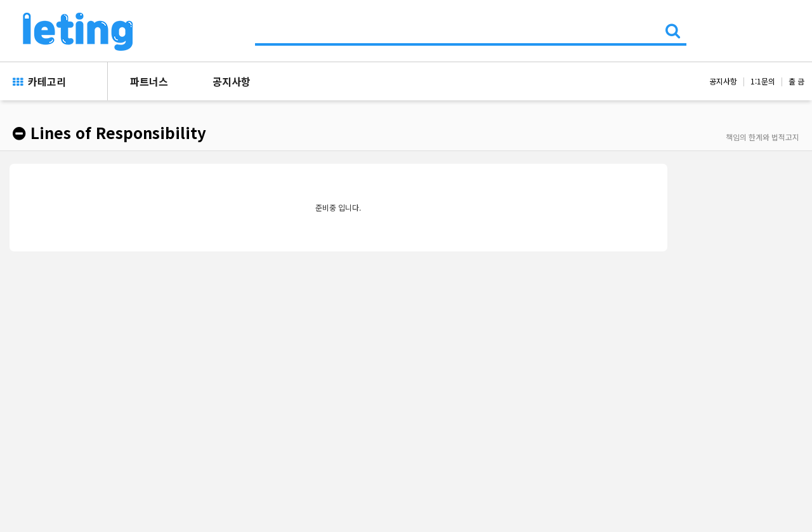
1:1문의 (763, 81)
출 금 (796, 81)
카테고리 (39, 81)
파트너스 (149, 81)
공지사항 (232, 81)
